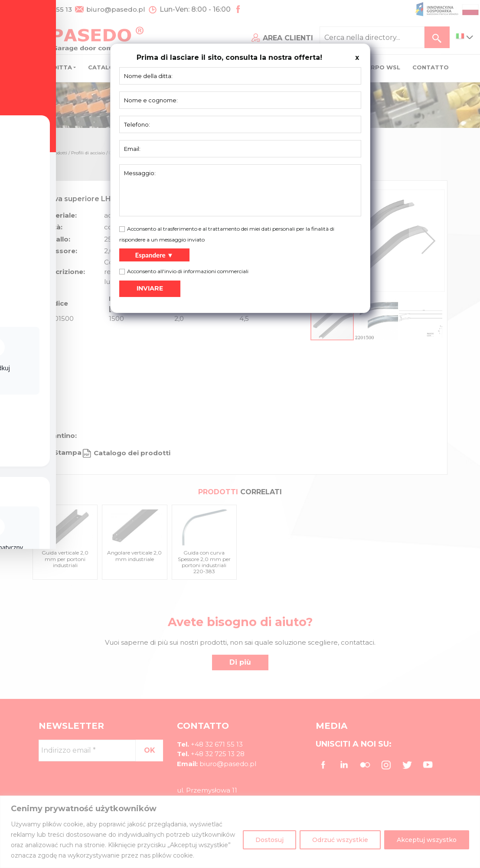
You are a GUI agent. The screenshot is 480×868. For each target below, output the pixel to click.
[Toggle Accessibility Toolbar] (20, 414)
